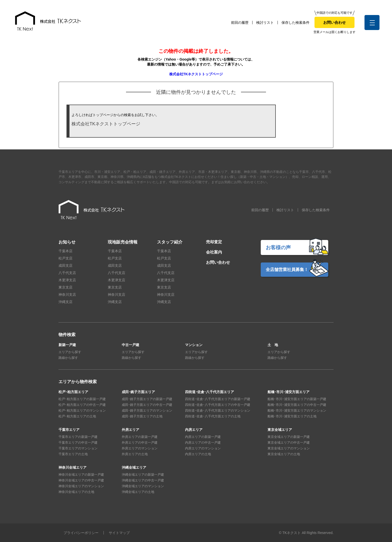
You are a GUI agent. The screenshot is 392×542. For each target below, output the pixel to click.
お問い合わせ (334, 22)
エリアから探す (70, 352)
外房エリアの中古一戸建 (140, 443)
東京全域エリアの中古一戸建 (289, 443)
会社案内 (214, 252)
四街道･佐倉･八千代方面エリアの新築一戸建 (218, 399)
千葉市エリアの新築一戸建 (78, 437)
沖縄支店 (65, 302)
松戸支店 (65, 258)
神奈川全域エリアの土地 (76, 492)
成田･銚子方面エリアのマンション (147, 411)
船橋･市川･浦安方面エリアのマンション (297, 411)
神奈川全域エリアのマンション (81, 486)
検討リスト (265, 23)
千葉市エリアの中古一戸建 (78, 443)
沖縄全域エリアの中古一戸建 (143, 480)
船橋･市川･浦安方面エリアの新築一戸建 (297, 399)
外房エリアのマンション (140, 448)
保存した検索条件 (295, 23)
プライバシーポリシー (81, 533)
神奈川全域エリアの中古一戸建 (81, 480)
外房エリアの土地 (135, 454)
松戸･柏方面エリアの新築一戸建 (82, 399)
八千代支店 (67, 273)
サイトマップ (119, 533)
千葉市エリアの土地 (73, 454)
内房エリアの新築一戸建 (203, 437)
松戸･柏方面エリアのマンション (82, 411)
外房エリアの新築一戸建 (140, 437)
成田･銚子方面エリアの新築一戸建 (147, 399)
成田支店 (65, 265)
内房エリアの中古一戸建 (203, 443)
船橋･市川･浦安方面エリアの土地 (292, 416)
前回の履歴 (240, 23)
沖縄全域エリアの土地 (138, 492)
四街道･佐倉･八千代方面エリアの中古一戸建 (218, 405)
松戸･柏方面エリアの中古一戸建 (82, 405)
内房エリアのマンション (203, 448)
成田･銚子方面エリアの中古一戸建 (147, 405)
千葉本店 (65, 251)
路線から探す (68, 358)
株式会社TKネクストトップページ (196, 74)
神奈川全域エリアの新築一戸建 (81, 475)
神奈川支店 (67, 295)
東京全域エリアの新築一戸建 (289, 437)
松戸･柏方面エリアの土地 (77, 416)
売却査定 (214, 242)
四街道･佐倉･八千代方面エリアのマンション (218, 411)
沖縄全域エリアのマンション (143, 486)
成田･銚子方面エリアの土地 (142, 416)
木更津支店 (67, 280)
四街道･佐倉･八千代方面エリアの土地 (213, 416)
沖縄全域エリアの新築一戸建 (143, 475)
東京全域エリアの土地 (284, 454)
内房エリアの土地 (198, 454)
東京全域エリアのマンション (289, 448)
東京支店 (65, 287)
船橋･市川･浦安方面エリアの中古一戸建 (297, 405)
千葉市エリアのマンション (78, 448)
